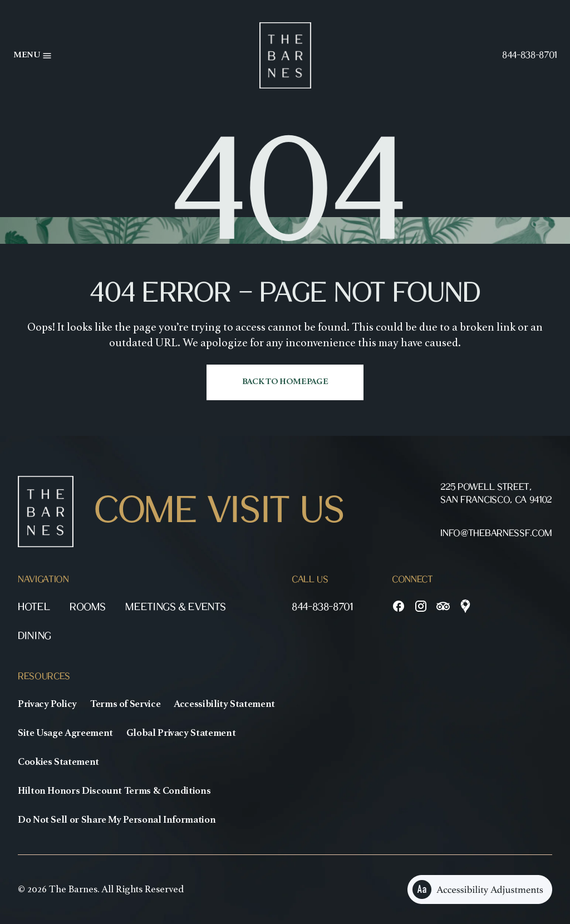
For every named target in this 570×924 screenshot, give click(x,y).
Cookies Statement (58, 762)
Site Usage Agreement (65, 733)
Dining (35, 636)
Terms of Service (125, 704)
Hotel (34, 607)
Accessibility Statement (224, 704)
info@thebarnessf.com (496, 534)
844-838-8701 (529, 55)
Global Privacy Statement (181, 733)
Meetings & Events (175, 607)
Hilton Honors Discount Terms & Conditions (114, 791)
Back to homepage (285, 382)
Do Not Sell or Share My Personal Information (117, 820)
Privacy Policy (47, 704)
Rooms (87, 607)
